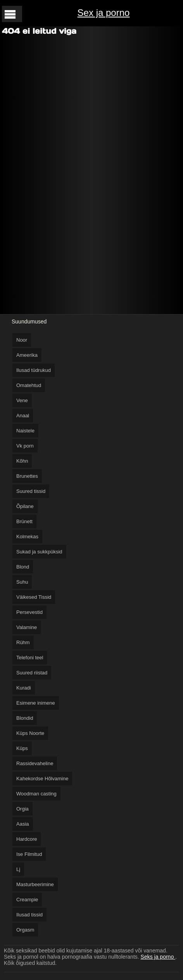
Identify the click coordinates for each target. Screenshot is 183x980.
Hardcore (27, 839)
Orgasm (25, 930)
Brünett (24, 521)
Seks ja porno (158, 957)
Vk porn (25, 446)
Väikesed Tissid (34, 597)
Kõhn (22, 461)
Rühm (23, 642)
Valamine (27, 627)
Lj (18, 869)
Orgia (22, 809)
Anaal (23, 416)
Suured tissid (31, 491)
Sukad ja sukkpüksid (39, 552)
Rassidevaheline (35, 763)
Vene (22, 400)
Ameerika (27, 355)
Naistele (25, 431)
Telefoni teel (30, 658)
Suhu (22, 582)
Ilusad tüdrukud (34, 370)
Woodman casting (36, 794)
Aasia (23, 824)
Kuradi (24, 688)
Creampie (27, 900)
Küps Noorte (30, 733)
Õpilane (25, 506)
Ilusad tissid (29, 915)
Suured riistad (32, 673)
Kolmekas (27, 537)
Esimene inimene (36, 703)
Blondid (25, 718)
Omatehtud (29, 385)
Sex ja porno (104, 13)
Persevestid (29, 612)
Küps (22, 748)
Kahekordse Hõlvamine (42, 779)
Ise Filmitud (29, 854)
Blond (23, 567)
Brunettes (27, 476)
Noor (22, 340)
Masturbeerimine (35, 884)
